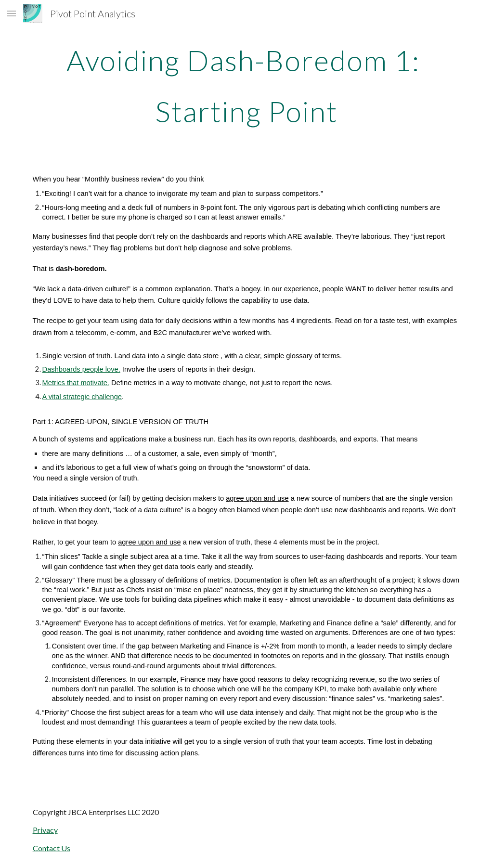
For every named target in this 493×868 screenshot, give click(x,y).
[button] (12, 13)
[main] (247, 86)
